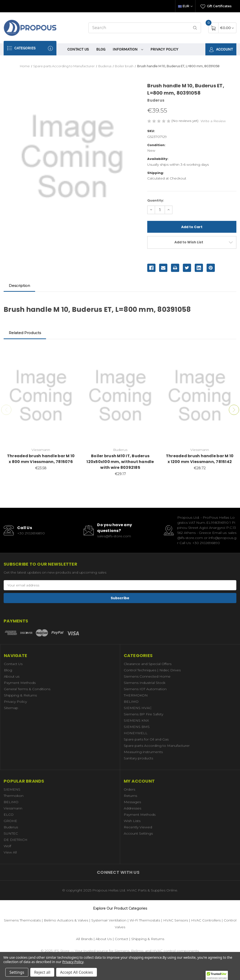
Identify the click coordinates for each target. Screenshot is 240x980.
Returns (130, 796)
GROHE (10, 821)
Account (221, 49)
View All (10, 852)
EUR (185, 6)
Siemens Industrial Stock (145, 683)
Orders (129, 789)
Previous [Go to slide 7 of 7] (6, 410)
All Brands (84, 939)
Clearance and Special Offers (148, 664)
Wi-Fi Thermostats (145, 920)
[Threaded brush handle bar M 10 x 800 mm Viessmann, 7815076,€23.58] (41, 396)
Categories (30, 48)
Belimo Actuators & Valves (66, 920)
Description (19, 286)
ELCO (9, 815)
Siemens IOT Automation (145, 689)
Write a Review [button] (213, 121)
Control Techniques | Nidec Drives (152, 670)
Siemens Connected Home (147, 676)
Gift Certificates (216, 7)
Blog (101, 49)
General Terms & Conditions (27, 689)
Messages (132, 802)
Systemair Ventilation (109, 920)
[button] (217, 975)
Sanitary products (138, 758)
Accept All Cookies (77, 972)
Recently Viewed (138, 827)
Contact (121, 939)
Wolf (7, 846)
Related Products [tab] (25, 333)
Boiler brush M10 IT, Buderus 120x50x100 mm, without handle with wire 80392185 (120, 462)
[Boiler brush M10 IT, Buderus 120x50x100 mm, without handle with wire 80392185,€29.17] (120, 396)
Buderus (11, 827)
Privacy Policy (164, 49)
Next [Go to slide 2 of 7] (234, 410)
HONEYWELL (136, 733)
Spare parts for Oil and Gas (146, 739)
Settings (17, 972)
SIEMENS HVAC (138, 708)
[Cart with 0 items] (227, 28)
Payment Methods (20, 683)
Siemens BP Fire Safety (143, 714)
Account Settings (138, 833)
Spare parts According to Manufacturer (157, 746)
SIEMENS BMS (137, 727)
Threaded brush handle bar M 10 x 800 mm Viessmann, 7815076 (41, 459)
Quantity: (156, 200)
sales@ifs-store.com (114, 536)
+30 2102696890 (31, 533)
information (128, 49)
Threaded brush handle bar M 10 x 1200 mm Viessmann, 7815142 (200, 459)
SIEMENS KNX (136, 720)
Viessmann (13, 808)
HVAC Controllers (206, 920)
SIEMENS (12, 789)
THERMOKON (136, 695)
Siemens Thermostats (22, 920)
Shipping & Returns (20, 695)
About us (12, 676)
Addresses (132, 808)
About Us (104, 939)
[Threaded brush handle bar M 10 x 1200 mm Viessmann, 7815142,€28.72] (200, 396)
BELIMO (131, 702)
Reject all (42, 972)
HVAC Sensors (176, 920)
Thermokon (14, 796)
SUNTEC (11, 833)
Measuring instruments (143, 752)
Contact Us (78, 49)
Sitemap (11, 708)
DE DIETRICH (15, 840)
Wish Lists (132, 821)
